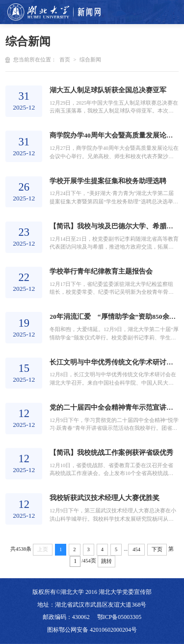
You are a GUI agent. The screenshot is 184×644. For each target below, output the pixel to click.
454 (136, 549)
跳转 (106, 561)
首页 (65, 60)
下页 (157, 549)
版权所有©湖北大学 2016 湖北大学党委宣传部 (92, 592)
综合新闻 (90, 60)
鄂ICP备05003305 (119, 617)
